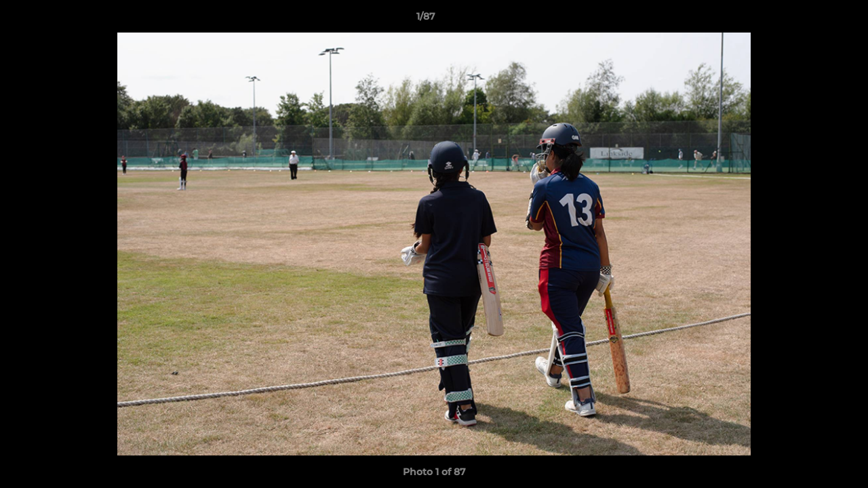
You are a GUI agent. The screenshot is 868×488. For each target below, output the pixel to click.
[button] (811, 20)
